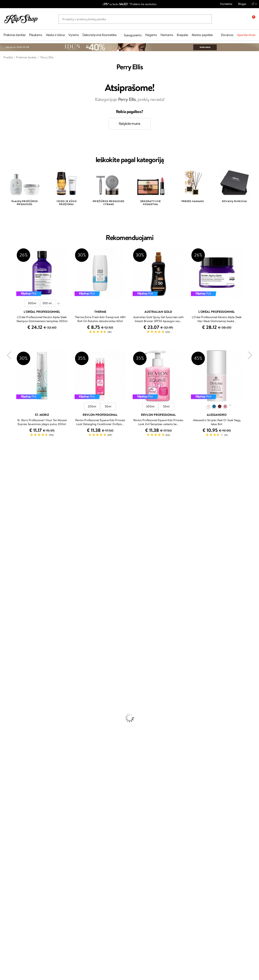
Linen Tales (7, 526)
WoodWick (7, 522)
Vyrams (74, 35)
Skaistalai (6, 753)
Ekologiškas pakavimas (147, 798)
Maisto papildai (202, 35)
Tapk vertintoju (101, 814)
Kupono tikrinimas (61, 837)
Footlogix (6, 598)
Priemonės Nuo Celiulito (16, 707)
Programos (99, 810)
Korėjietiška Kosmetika (15, 721)
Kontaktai (226, 4)
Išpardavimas (246, 35)
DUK (10, 832)
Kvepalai (182, 35)
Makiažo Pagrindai (11, 725)
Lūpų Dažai (7, 757)
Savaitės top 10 (101, 819)
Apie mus (55, 814)
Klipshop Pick (100, 828)
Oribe (4, 585)
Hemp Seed (8, 621)
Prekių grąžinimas (81, 798)
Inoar (3, 481)
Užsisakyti (22, 899)
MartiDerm (7, 517)
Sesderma (6, 490)
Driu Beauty (8, 558)
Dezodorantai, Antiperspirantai (20, 712)
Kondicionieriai (10, 658)
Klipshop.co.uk (100, 845)
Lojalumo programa (103, 823)
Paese (4, 549)
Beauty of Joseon (11, 512)
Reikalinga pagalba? (16, 913)
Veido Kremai (9, 689)
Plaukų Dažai (8, 685)
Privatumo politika (19, 819)
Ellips (3, 553)
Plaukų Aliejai (9, 662)
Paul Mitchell (8, 630)
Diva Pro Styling (10, 571)
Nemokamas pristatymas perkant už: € (33, 798)
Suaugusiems (133, 35)
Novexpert (7, 644)
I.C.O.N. (5, 503)
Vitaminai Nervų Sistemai (16, 785)
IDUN (4, 626)
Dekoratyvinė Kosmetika (100, 35)
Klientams (56, 810)
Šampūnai (6, 653)
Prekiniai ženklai (15, 35)
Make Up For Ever (11, 635)
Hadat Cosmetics (11, 576)
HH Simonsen (9, 612)
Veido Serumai (9, 698)
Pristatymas (57, 828)
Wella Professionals (12, 562)
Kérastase (6, 485)
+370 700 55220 (15, 917)
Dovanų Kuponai (60, 832)
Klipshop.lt (15, 810)
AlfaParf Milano (10, 617)
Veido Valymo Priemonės (16, 703)
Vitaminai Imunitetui (13, 789)
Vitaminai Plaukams (13, 762)
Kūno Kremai (8, 694)
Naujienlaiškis (19, 872)
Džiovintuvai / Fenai (13, 676)
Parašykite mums (15, 925)
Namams (167, 35)
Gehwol (5, 544)
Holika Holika (8, 608)
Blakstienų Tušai (10, 748)
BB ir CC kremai (10, 744)
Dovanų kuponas (143, 810)
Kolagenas (7, 766)
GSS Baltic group (103, 836)
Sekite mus (11, 942)
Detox (4, 780)
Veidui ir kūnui (55, 35)
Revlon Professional (13, 580)
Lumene (5, 639)
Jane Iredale (8, 499)
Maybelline (7, 508)
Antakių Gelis (9, 730)
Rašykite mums (130, 124)
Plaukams (36, 35)
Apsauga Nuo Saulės (13, 716)
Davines (5, 467)
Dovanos (227, 35)
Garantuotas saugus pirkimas (214, 798)
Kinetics (5, 594)
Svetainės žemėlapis (20, 837)
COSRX (5, 531)
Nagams (151, 35)
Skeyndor (6, 567)
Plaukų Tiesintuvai (11, 671)
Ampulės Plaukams (12, 667)
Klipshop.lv (98, 841)
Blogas (242, 4)
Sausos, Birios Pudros (13, 739)
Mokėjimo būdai (59, 823)
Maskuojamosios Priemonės (18, 735)
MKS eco (6, 589)
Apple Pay (14, 823)
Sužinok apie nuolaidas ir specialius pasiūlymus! (32, 878)
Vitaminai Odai (10, 775)
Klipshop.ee (98, 850)
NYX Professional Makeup (16, 535)
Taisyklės (13, 814)
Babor (4, 476)
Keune (4, 540)
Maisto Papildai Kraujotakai (17, 794)
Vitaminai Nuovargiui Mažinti (19, 771)
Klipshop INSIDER (19, 828)
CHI (3, 603)
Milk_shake (7, 472)
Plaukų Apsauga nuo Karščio (18, 680)
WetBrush (7, 494)
